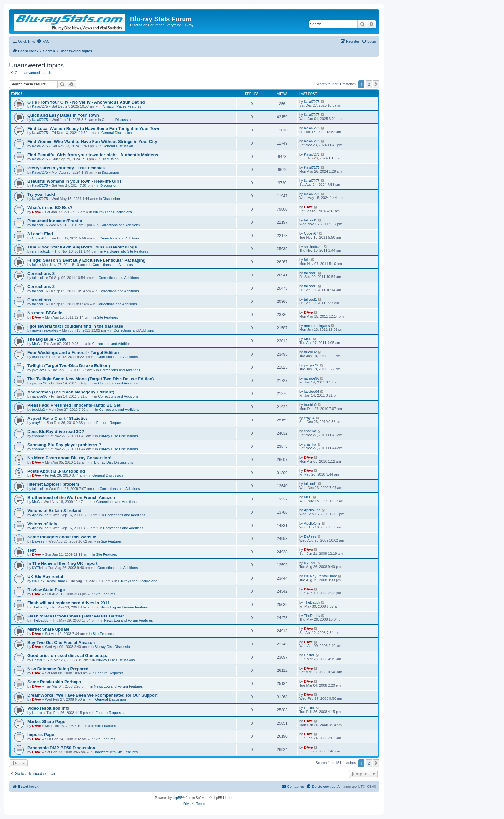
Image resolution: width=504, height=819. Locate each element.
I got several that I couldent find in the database (75, 326)
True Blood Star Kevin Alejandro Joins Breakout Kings (82, 247)
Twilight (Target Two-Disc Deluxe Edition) (69, 366)
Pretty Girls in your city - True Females (66, 168)
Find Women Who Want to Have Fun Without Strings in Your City (92, 142)
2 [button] (369, 84)
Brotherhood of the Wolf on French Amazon (71, 497)
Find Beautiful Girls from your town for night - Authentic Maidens (93, 155)
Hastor (37, 660)
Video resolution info (48, 708)
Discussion (110, 159)
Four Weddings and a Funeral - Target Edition (73, 352)
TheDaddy (40, 607)
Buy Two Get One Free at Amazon (61, 642)
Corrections (39, 300)
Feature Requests (110, 423)
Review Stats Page (46, 590)
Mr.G (36, 344)
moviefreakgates (45, 330)
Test (32, 550)
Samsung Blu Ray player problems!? (64, 445)
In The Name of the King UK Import (62, 563)
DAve (37, 212)
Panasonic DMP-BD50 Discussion (61, 748)
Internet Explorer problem (53, 484)
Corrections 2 (41, 287)
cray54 (37, 423)
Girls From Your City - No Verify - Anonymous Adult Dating (86, 102)
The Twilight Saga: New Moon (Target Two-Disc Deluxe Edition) (90, 379)
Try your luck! (41, 194)
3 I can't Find (40, 234)
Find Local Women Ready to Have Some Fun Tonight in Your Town (94, 128)
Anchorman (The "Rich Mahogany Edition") (71, 392)
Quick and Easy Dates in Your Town (63, 115)
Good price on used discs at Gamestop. (67, 656)
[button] (376, 84)
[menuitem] (43, 41)
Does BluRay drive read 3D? (56, 432)
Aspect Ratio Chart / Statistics (58, 418)
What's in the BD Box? (50, 207)
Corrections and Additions (120, 225)
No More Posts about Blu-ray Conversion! (69, 458)
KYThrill (38, 568)
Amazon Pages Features (122, 106)
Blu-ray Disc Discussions (112, 212)
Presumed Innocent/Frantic (55, 221)
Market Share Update (48, 629)
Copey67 (39, 238)
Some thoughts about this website (62, 537)
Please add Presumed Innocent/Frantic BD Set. (74, 405)
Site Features (108, 317)
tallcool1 (39, 225)
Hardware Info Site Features (126, 251)
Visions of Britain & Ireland (54, 511)
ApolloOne (40, 515)
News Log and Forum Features (125, 607)
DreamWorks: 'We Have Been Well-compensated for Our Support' (93, 695)
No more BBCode (45, 313)
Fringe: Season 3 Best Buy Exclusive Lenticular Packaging (86, 260)
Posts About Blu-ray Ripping (56, 471)
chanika (38, 436)
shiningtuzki (41, 251)
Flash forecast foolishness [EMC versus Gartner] (76, 616)
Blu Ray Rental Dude (49, 581)
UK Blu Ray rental (45, 576)
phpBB (177, 798)
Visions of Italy (42, 524)
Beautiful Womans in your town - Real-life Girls (75, 181)
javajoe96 (40, 370)
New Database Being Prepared (58, 669)
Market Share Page (46, 721)
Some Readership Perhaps (54, 682)
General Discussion (117, 120)
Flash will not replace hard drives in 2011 (69, 603)
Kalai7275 (40, 106)
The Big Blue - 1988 (47, 339)
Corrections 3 (41, 273)
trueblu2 (39, 357)
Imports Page (41, 735)
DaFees (38, 541)
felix (35, 265)
